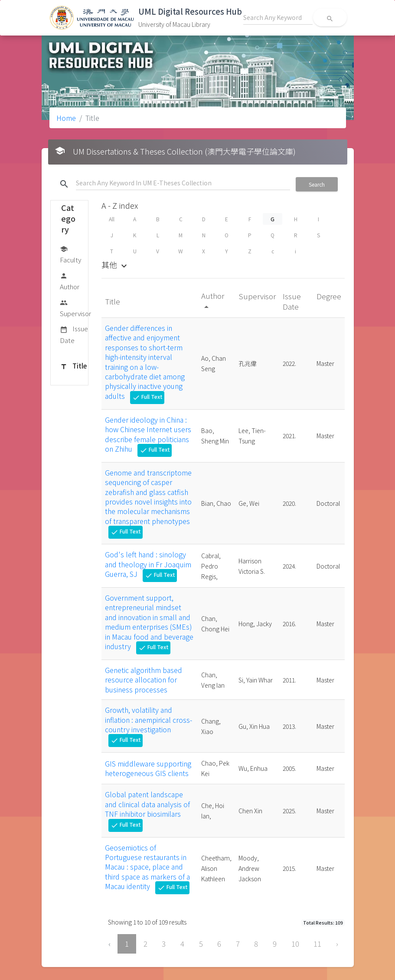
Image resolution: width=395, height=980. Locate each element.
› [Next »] (337, 944)
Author (70, 281)
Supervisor (75, 308)
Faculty (70, 254)
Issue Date (74, 334)
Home (66, 118)
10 (295, 944)
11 (317, 944)
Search (317, 184)
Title (73, 366)
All (112, 219)
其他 (115, 265)
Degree (329, 296)
